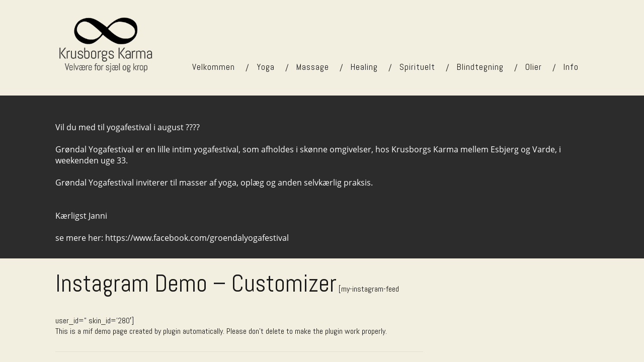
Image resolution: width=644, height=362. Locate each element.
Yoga (266, 67)
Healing (364, 67)
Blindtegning (480, 67)
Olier (534, 67)
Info (571, 67)
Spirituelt (417, 67)
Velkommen (214, 67)
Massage (313, 67)
